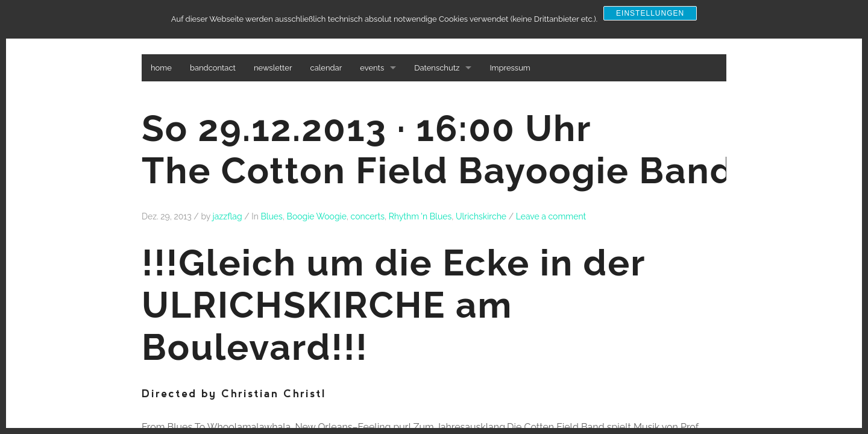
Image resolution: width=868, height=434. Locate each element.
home (161, 68)
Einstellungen (650, 13)
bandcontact (213, 68)
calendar (326, 68)
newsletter (273, 68)
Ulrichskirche (481, 216)
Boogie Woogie (317, 216)
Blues (271, 216)
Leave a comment (551, 216)
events (372, 68)
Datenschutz (437, 68)
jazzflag (228, 216)
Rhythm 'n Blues (420, 216)
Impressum (510, 68)
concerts (368, 216)
